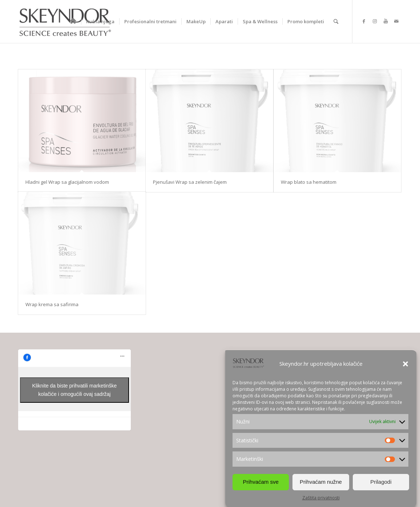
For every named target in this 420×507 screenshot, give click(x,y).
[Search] (336, 21)
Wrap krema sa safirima (52, 304)
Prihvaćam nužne (321, 482)
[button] (405, 364)
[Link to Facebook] (364, 21)
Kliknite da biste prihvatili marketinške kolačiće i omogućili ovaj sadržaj (75, 390)
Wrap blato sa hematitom (309, 182)
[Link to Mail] (396, 21)
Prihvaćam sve (261, 482)
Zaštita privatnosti (321, 498)
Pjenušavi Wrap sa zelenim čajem (190, 182)
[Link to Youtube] (385, 21)
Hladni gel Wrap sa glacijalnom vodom (67, 182)
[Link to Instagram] (375, 21)
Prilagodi (381, 482)
